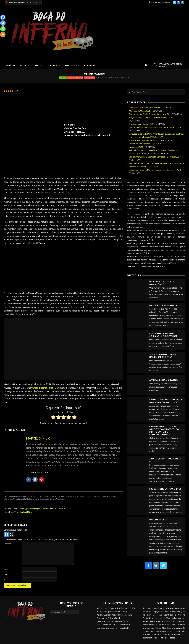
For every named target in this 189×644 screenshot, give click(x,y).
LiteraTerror (89, 78)
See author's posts (39, 472)
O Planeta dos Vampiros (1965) (121, 608)
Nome (6, 569)
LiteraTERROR (24, 499)
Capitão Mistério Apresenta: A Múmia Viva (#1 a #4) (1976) (155, 127)
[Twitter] (3, 23)
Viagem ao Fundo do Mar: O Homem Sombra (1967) (151, 117)
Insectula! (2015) (136, 147)
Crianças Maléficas (108, 496)
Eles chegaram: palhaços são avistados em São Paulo (42, 509)
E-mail (6, 574)
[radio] (53, 418)
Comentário (9, 544)
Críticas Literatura (75, 78)
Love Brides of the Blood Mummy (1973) (147, 108)
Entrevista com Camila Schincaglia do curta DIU (150, 114)
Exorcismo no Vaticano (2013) (142, 144)
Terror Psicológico (57, 499)
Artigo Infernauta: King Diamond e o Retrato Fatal (151, 163)
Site (5, 579)
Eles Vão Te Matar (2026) (140, 167)
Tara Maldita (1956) (23, 512)
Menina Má (44, 499)
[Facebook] (3, 17)
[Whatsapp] (3, 29)
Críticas (63, 78)
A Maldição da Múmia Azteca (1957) (145, 140)
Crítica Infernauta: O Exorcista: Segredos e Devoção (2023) (155, 157)
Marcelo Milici (39, 438)
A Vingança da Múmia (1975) (141, 124)
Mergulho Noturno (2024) (115, 611)
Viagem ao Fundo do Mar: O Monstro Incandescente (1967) (155, 170)
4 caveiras (96, 496)
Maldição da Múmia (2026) (141, 111)
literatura (35, 499)
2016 (89, 496)
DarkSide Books (11, 499)
